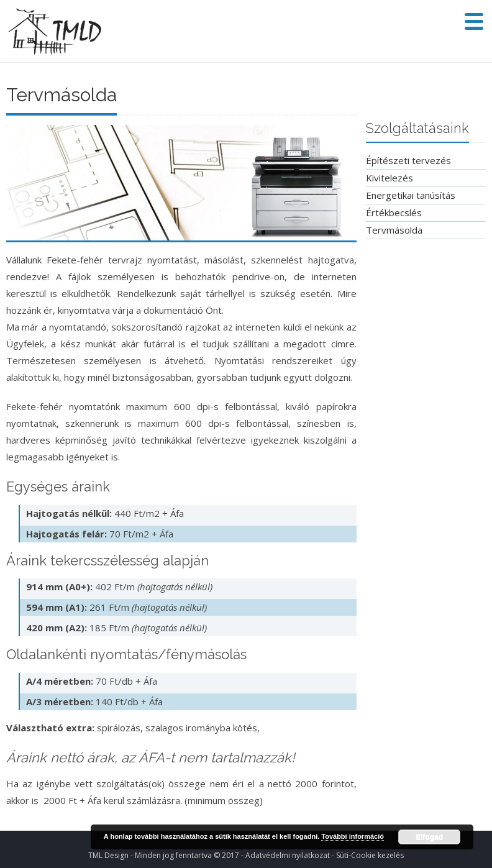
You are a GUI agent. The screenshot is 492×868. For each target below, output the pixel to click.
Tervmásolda (394, 230)
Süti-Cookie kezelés (370, 855)
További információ (353, 836)
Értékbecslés (394, 212)
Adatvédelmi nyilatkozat (288, 855)
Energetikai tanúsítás (411, 195)
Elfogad (429, 837)
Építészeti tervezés (408, 160)
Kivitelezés (389, 178)
